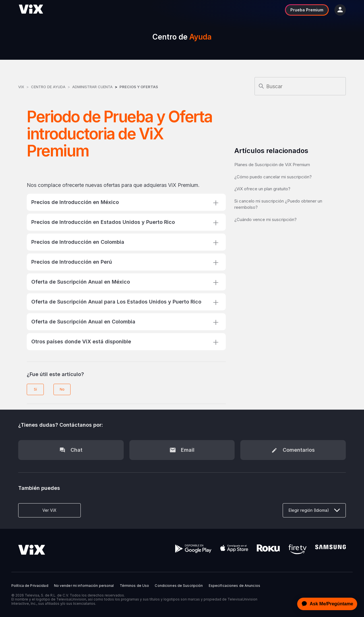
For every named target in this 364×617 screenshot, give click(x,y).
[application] (326, 604)
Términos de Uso (135, 586)
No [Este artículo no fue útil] (62, 389)
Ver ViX (49, 510)
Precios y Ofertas (139, 87)
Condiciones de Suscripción (179, 586)
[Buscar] (300, 86)
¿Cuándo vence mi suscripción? (265, 219)
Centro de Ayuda (48, 87)
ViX (21, 87)
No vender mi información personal (84, 586)
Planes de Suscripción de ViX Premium (272, 165)
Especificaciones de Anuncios (234, 586)
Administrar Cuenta (93, 87)
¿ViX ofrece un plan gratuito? (262, 189)
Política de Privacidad (30, 586)
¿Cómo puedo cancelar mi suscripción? (273, 177)
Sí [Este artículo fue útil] (35, 389)
